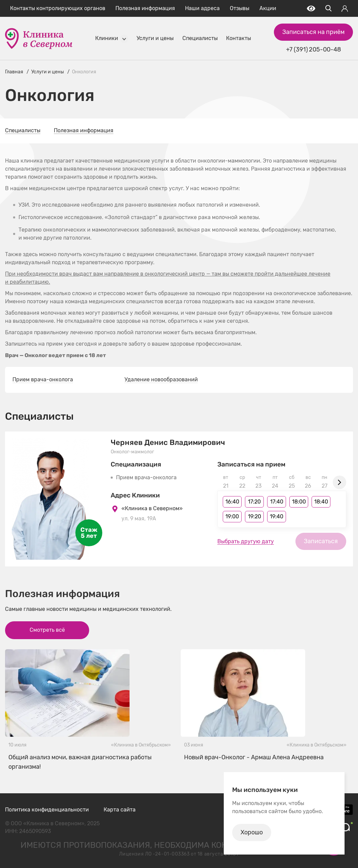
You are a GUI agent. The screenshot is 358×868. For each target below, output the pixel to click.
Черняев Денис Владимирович (168, 442)
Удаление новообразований (161, 379)
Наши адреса (202, 8)
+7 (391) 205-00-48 (313, 50)
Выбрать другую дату (246, 541)
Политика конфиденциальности (47, 810)
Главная (14, 72)
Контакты (239, 38)
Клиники (107, 38)
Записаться (321, 541)
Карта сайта (120, 810)
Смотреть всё (47, 630)
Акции (268, 8)
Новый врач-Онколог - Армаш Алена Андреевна (254, 757)
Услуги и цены (155, 38)
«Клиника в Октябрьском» (141, 745)
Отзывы (240, 8)
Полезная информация (145, 8)
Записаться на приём (313, 32)
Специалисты (200, 38)
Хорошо (252, 832)
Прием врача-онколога (43, 379)
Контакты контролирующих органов (58, 8)
